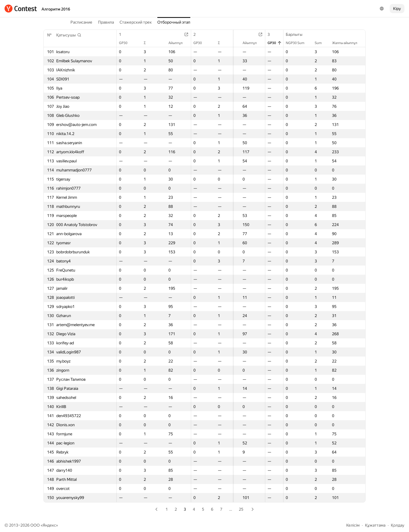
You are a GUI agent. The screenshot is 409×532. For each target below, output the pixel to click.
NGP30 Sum (298, 43)
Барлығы (297, 34)
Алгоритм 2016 (56, 9)
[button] (69, 35)
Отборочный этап (174, 22)
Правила (106, 22)
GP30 (126, 43)
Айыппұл (175, 43)
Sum (321, 43)
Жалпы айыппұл (348, 43)
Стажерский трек (136, 22)
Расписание (81, 22)
